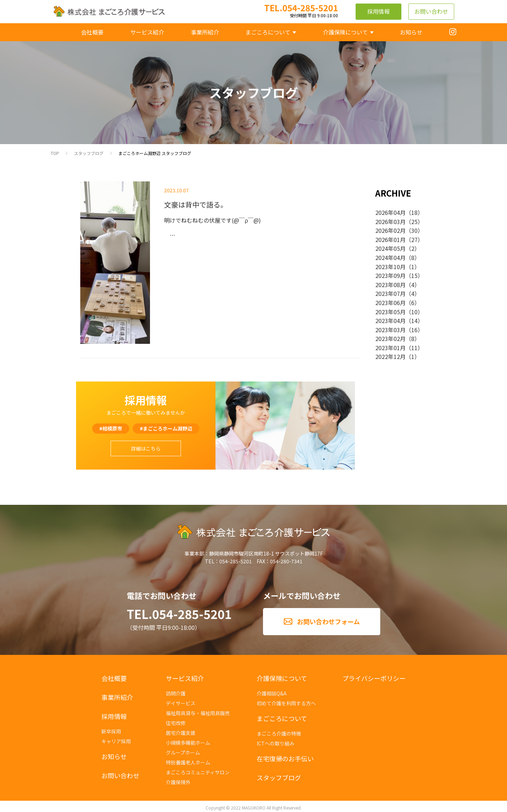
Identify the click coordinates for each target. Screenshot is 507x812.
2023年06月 (390, 303)
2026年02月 (390, 230)
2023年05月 (390, 312)
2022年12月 (390, 357)
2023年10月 (390, 267)
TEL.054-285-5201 (179, 614)
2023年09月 (390, 275)
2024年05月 (390, 248)
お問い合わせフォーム (328, 621)
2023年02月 (390, 339)
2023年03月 (390, 330)
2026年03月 (390, 222)
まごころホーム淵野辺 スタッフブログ (155, 153)
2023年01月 (390, 348)
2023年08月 (390, 285)
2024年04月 (390, 258)
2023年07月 (390, 293)
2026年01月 (390, 240)
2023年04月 (390, 321)
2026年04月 (390, 212)
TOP (55, 153)
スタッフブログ (89, 153)
